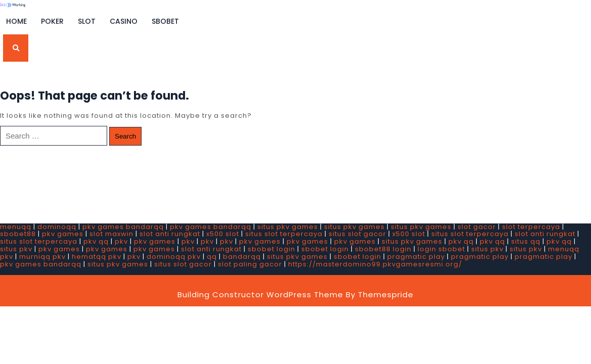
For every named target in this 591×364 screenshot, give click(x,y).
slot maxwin (111, 234)
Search (125, 136)
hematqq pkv (97, 257)
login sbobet (441, 249)
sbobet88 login (383, 249)
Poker (52, 21)
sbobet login (271, 249)
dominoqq (57, 227)
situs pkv (16, 249)
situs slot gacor (357, 234)
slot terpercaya (531, 227)
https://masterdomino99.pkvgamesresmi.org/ (375, 264)
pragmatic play (416, 257)
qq (212, 257)
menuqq (16, 227)
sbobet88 (18, 234)
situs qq (526, 241)
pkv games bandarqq (123, 227)
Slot (87, 21)
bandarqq (242, 257)
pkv (121, 241)
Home (16, 21)
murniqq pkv (42, 257)
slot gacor (477, 227)
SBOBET (165, 21)
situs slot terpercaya (284, 234)
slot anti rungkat (170, 234)
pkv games (63, 234)
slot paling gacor (250, 264)
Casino (124, 21)
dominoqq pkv (174, 257)
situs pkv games (288, 227)
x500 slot (223, 234)
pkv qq (96, 241)
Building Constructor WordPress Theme (260, 294)
